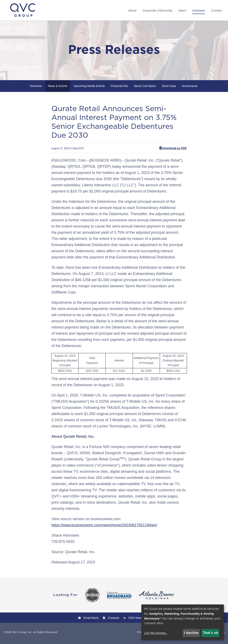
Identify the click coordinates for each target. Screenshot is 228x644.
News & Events (58, 88)
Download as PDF (173, 150)
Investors (199, 10)
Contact (216, 10)
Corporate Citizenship (157, 10)
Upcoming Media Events (89, 88)
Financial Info (119, 88)
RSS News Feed (139, 620)
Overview (36, 88)
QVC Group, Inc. (22, 634)
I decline (191, 633)
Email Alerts (91, 620)
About (132, 10)
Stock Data (169, 88)
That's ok (210, 633)
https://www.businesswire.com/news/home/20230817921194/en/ (104, 527)
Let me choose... (156, 633)
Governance (190, 88)
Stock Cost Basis (145, 88)
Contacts (114, 620)
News (182, 10)
